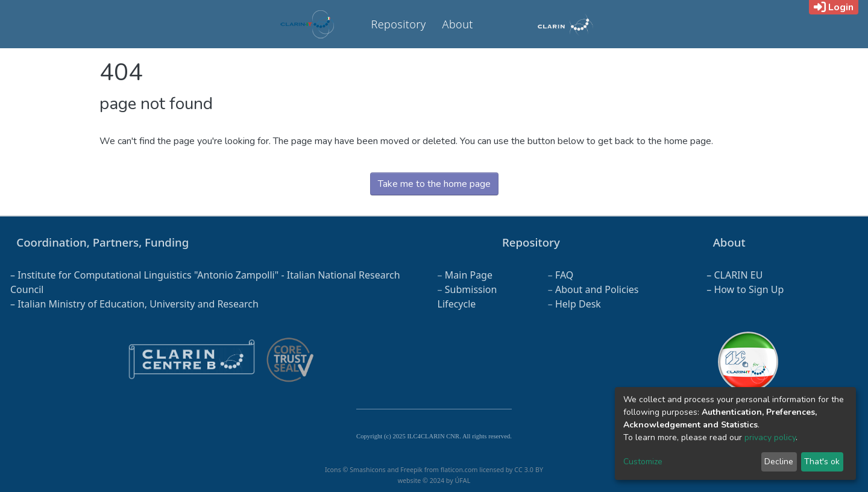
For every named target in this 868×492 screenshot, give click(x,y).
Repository (399, 24)
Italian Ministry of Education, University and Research (138, 304)
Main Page (469, 275)
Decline (779, 462)
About (458, 24)
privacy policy (770, 437)
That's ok (822, 462)
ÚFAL (462, 481)
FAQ (564, 275)
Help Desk (578, 304)
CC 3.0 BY (529, 470)
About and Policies (597, 289)
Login (834, 7)
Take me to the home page (434, 184)
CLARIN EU (738, 275)
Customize (643, 462)
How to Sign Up (749, 289)
